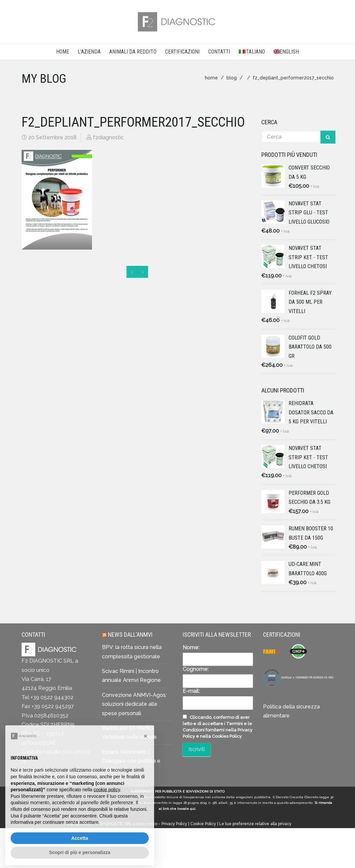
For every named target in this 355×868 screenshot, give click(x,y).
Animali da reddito (133, 52)
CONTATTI (219, 52)
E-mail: (191, 691)
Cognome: (196, 669)
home (211, 78)
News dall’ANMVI (130, 635)
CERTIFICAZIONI (182, 52)
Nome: (191, 648)
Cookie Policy (203, 824)
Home (63, 52)
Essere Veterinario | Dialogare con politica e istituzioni (131, 761)
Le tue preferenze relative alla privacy (255, 824)
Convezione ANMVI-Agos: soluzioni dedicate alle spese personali (134, 704)
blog (232, 78)
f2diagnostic (108, 137)
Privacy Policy (174, 824)
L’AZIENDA (89, 52)
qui (193, 809)
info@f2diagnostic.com (50, 770)
